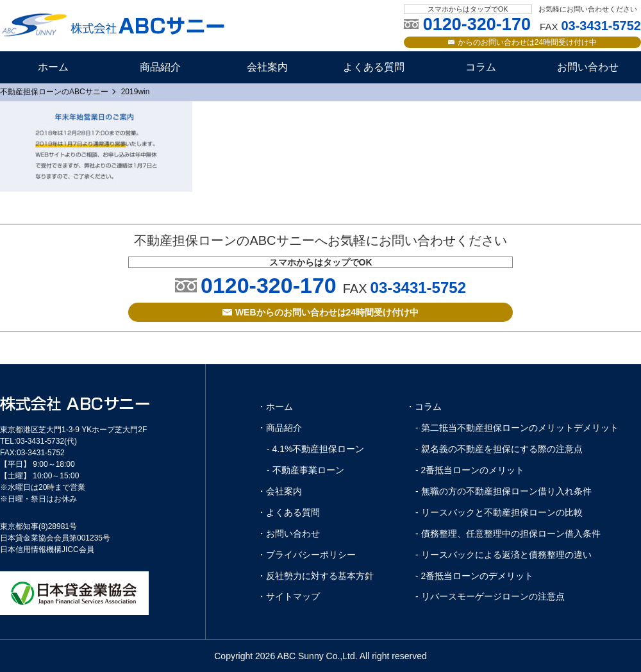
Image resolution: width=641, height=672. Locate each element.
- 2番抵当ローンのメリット (470, 470)
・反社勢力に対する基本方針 (315, 576)
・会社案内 (279, 491)
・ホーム (275, 407)
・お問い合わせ (288, 533)
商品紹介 (160, 67)
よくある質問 (374, 67)
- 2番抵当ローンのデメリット (474, 576)
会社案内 (267, 67)
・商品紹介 (279, 428)
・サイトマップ (288, 596)
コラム (481, 67)
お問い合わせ (588, 67)
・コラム (424, 407)
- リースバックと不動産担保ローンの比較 (499, 512)
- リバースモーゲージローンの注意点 (490, 596)
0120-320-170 (269, 285)
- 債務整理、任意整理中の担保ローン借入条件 (508, 533)
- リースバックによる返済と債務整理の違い (504, 555)
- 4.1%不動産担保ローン (315, 449)
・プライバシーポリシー (306, 555)
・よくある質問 (288, 512)
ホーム (53, 67)
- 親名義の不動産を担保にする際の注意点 (499, 449)
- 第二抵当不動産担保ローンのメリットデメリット (517, 428)
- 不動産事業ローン (305, 470)
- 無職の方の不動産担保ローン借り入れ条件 (504, 491)
